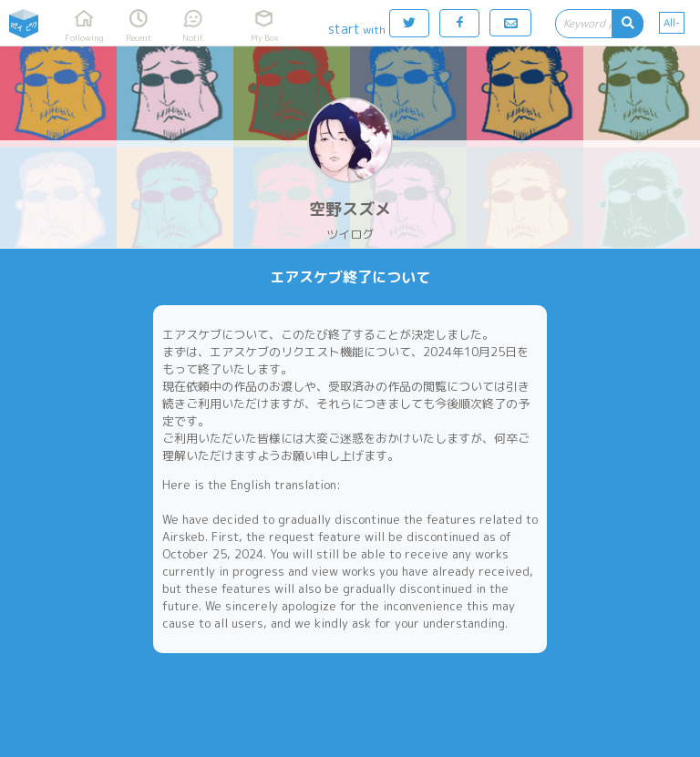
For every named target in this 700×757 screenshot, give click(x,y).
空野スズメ (350, 209)
